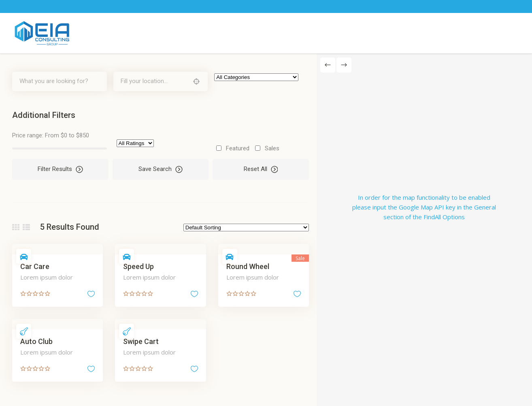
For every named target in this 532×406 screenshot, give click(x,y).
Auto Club (36, 341)
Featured (236, 148)
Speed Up (138, 266)
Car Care (35, 266)
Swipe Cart (140, 341)
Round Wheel (247, 266)
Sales (271, 148)
